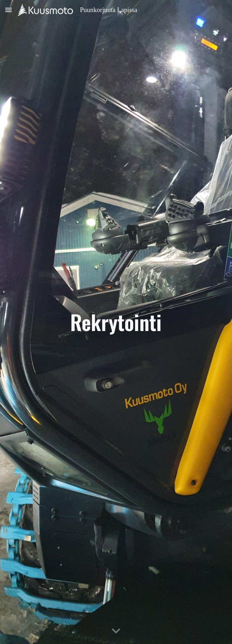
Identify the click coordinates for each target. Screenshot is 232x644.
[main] (116, 322)
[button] (8, 10)
